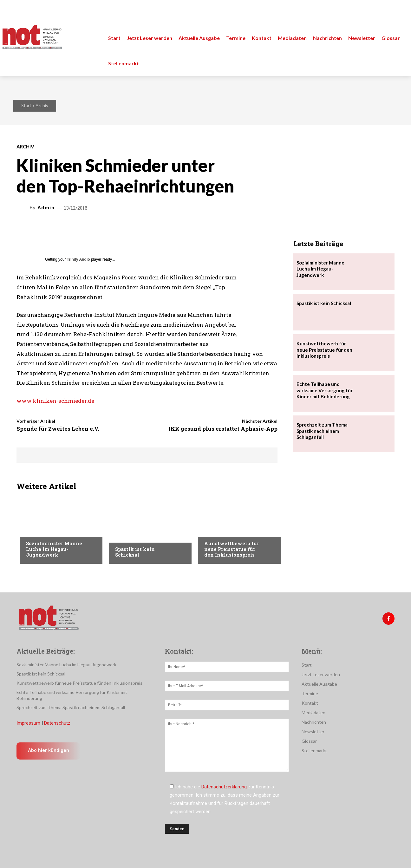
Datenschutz (57, 723)
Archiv (42, 105)
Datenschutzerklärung (224, 787)
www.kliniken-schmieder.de (55, 401)
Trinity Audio (78, 259)
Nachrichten (40, 531)
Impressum (28, 723)
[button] (399, 13)
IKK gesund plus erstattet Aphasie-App (223, 429)
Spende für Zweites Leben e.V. (58, 429)
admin (46, 208)
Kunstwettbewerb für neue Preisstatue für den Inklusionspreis (232, 549)
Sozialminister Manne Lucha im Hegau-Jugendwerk (54, 549)
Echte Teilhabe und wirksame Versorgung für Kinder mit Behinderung (325, 390)
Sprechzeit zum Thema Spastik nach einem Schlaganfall (322, 431)
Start (26, 105)
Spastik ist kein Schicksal (135, 552)
